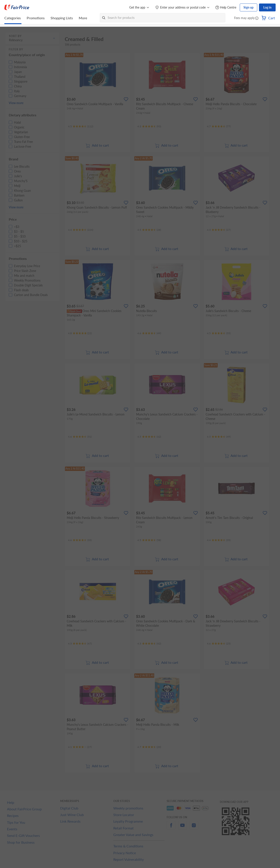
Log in (267, 7)
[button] (257, 18)
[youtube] (182, 828)
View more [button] (16, 103)
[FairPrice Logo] (17, 7)
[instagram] (194, 828)
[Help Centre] (226, 8)
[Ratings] (81, 126)
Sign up (248, 7)
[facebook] (171, 828)
